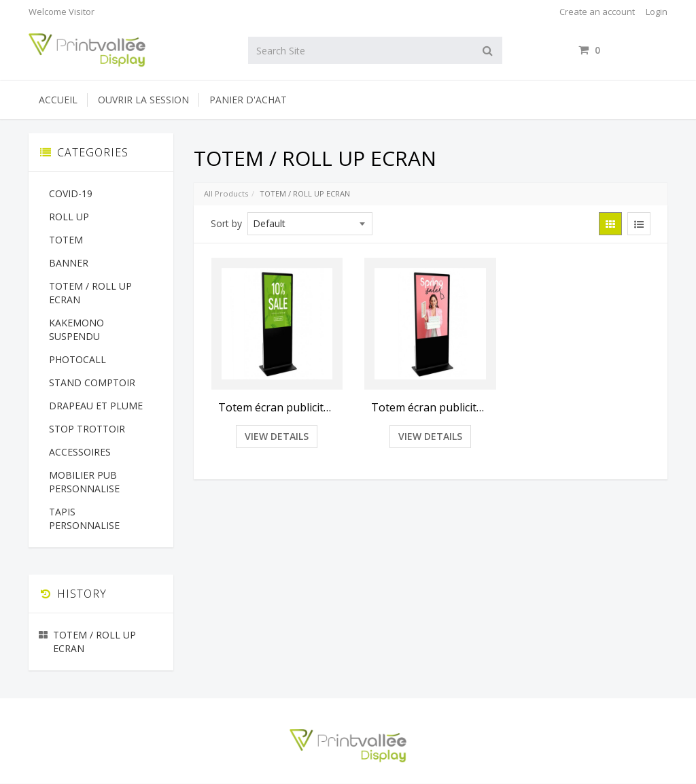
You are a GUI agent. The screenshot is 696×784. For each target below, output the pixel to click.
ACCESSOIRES (80, 452)
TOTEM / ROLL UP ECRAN (90, 293)
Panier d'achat (248, 100)
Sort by (226, 223)
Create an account (597, 12)
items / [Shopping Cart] (623, 50)
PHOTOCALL (77, 359)
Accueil (58, 100)
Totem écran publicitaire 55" (430, 407)
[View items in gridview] (610, 224)
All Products (226, 193)
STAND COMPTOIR (92, 382)
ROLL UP (69, 217)
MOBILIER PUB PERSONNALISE (84, 482)
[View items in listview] (639, 224)
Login (657, 12)
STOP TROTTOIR (87, 429)
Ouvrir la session (143, 100)
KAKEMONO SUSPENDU (76, 329)
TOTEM (66, 240)
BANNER (69, 263)
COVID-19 (71, 193)
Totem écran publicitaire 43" (277, 407)
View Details (277, 436)
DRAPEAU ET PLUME (96, 406)
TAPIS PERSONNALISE (84, 518)
